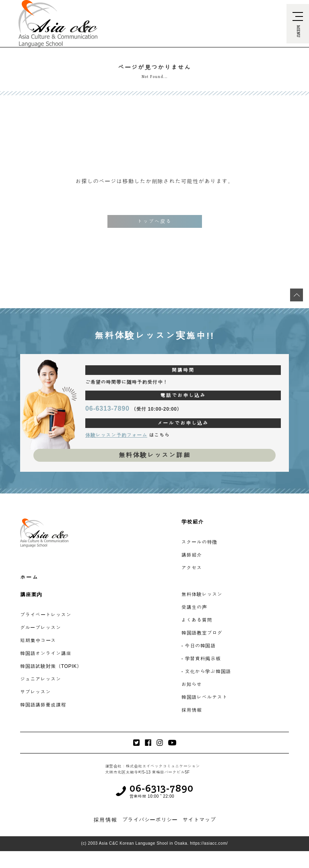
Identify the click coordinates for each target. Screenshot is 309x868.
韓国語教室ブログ (202, 633)
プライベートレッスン (46, 615)
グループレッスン (41, 628)
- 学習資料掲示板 (201, 659)
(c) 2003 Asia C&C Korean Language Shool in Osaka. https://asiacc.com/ (155, 843)
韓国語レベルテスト (204, 697)
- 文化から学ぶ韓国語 (206, 671)
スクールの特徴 (199, 542)
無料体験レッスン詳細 (154, 455)
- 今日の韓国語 (199, 646)
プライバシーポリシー (150, 820)
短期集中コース (38, 641)
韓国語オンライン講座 (46, 653)
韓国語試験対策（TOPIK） (51, 666)
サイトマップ (199, 820)
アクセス (192, 568)
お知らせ (192, 684)
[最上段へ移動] (297, 295)
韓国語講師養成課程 (43, 705)
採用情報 (192, 710)
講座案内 (31, 595)
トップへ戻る (154, 221)
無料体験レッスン (202, 594)
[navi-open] (298, 24)
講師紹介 (192, 555)
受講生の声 (194, 607)
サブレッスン (35, 692)
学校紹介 (193, 522)
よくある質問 (197, 620)
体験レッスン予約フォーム (116, 435)
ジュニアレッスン (41, 679)
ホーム (29, 577)
